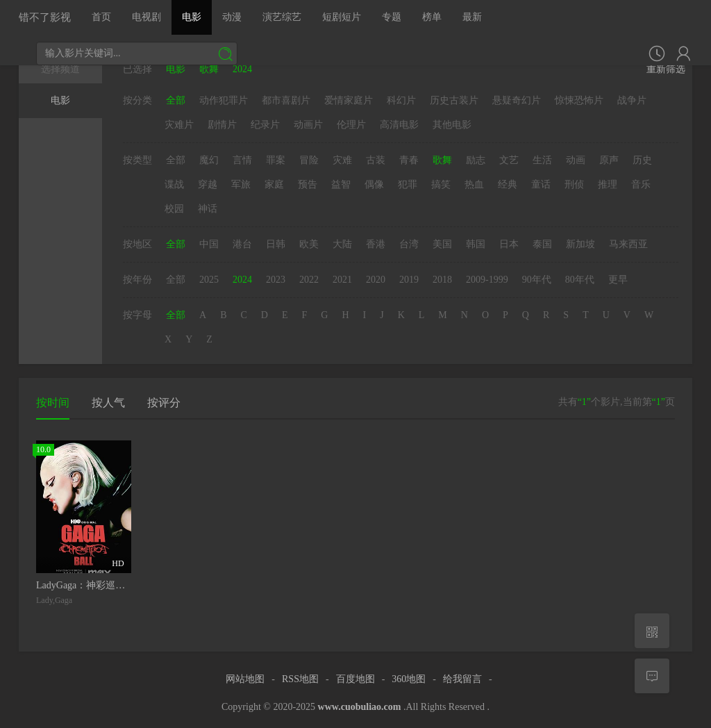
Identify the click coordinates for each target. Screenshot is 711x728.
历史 (642, 160)
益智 (341, 184)
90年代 (537, 280)
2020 (376, 280)
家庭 (274, 184)
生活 (542, 160)
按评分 (164, 403)
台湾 (409, 244)
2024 (242, 280)
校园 (174, 209)
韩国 (476, 244)
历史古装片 (454, 100)
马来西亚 (628, 244)
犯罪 (408, 184)
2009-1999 (487, 280)
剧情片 (222, 125)
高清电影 (399, 125)
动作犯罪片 (224, 100)
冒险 (309, 160)
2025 (209, 280)
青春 (409, 160)
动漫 (232, 17)
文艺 (509, 160)
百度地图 (355, 679)
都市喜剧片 (286, 100)
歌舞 (442, 160)
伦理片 (351, 125)
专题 (392, 17)
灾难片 (179, 125)
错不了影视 (45, 17)
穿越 (208, 184)
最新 (472, 17)
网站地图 (245, 679)
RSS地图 (300, 679)
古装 (376, 160)
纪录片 (265, 125)
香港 (376, 244)
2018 (442, 280)
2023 (276, 280)
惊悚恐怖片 (579, 100)
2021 (342, 280)
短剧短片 (342, 17)
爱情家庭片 (349, 100)
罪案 (276, 160)
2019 (409, 280)
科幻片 (401, 100)
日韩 (276, 244)
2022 (309, 280)
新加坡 (580, 244)
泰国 (542, 244)
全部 (176, 100)
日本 (509, 244)
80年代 (580, 280)
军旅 (241, 184)
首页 (101, 17)
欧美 (309, 244)
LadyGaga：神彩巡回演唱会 (95, 585)
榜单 (432, 17)
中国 (209, 244)
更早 (618, 280)
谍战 (174, 184)
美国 (442, 244)
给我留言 (462, 679)
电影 (192, 17)
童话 (541, 184)
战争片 (632, 100)
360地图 (409, 679)
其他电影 (452, 125)
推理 (608, 184)
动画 (576, 160)
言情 (242, 160)
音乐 (641, 184)
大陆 (342, 244)
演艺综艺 (282, 17)
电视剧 (147, 17)
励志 (476, 160)
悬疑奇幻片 (517, 100)
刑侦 (574, 184)
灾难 (342, 160)
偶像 (374, 184)
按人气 (108, 403)
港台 (242, 244)
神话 (208, 209)
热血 (474, 184)
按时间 (53, 403)
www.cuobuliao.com (360, 707)
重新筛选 (666, 69)
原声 (609, 160)
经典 (508, 184)
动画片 (308, 125)
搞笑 (441, 184)
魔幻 (209, 160)
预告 (308, 184)
